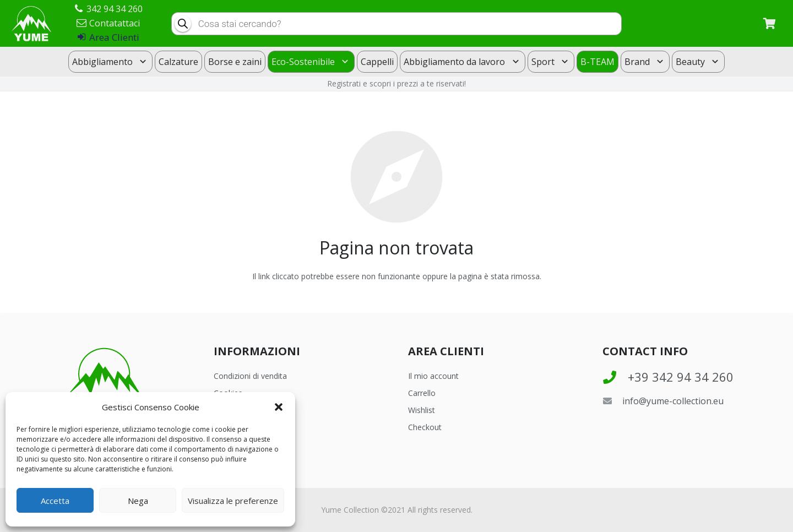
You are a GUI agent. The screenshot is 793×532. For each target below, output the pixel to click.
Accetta (55, 501)
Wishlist (422, 410)
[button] (279, 407)
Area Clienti (108, 37)
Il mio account (433, 376)
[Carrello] (769, 23)
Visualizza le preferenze (233, 501)
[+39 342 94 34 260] (615, 377)
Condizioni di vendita (250, 376)
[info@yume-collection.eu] (612, 401)
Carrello (422, 393)
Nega (138, 501)
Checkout (425, 427)
